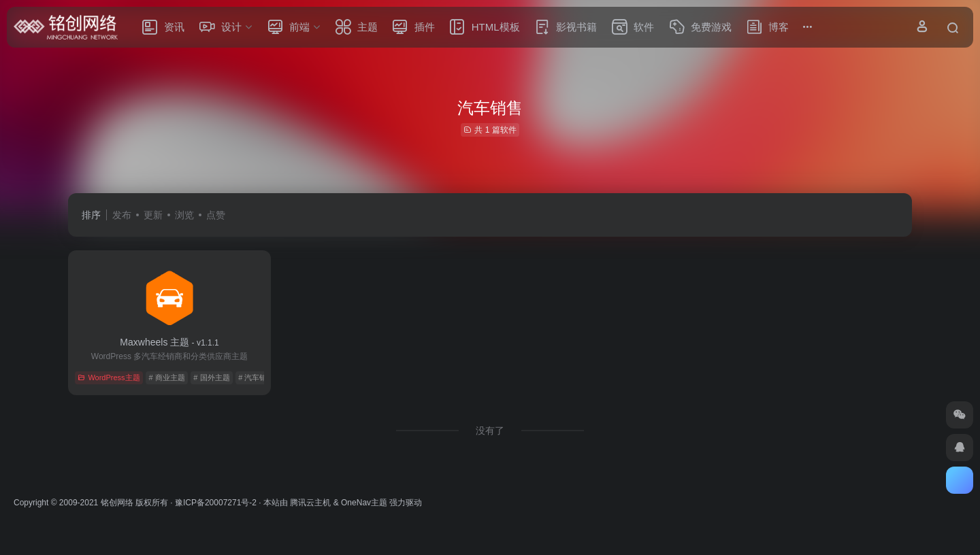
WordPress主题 (109, 377)
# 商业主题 (166, 377)
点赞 (216, 215)
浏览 (184, 215)
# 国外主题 (211, 377)
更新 (153, 215)
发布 (122, 215)
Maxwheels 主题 (169, 342)
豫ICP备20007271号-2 (216, 503)
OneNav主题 (364, 503)
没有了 (490, 431)
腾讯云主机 (310, 503)
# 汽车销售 (256, 377)
